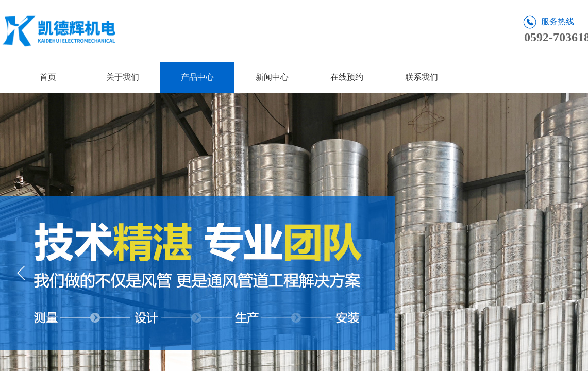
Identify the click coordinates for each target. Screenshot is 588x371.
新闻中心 (272, 77)
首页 (48, 77)
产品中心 (197, 77)
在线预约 (347, 77)
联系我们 (422, 77)
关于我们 (123, 77)
